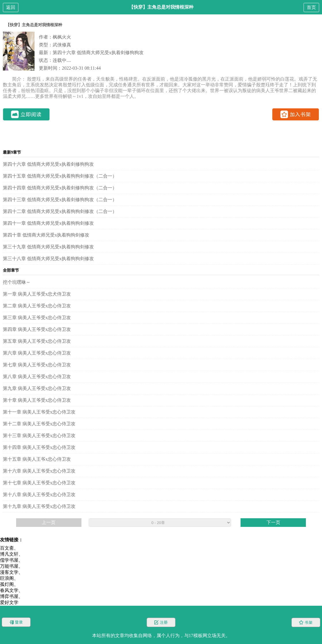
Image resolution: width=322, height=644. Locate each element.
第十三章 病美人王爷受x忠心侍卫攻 (39, 436)
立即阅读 (26, 114)
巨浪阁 (7, 578)
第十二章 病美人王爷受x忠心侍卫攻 (39, 424)
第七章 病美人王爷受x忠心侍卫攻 (37, 365)
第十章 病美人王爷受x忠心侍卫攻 (37, 400)
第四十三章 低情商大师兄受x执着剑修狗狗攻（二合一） (60, 200)
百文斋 (7, 548)
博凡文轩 (9, 554)
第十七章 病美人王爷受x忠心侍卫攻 (39, 483)
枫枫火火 (62, 37)
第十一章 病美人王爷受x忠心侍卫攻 (39, 412)
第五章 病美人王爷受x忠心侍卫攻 (37, 341)
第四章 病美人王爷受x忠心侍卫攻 (37, 329)
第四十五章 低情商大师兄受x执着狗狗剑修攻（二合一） (60, 176)
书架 (306, 622)
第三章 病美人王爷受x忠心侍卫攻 (37, 318)
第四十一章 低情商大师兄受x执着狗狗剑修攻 (48, 223)
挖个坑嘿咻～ (17, 282)
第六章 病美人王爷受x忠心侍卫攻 (37, 353)
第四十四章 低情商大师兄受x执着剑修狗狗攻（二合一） (60, 188)
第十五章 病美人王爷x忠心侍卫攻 (37, 459)
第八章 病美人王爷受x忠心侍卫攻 (37, 377)
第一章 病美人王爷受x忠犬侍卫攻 (37, 294)
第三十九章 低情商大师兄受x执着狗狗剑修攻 (48, 247)
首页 (311, 7)
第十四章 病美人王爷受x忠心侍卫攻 (39, 447)
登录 (16, 622)
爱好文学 (9, 602)
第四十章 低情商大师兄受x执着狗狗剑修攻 (46, 235)
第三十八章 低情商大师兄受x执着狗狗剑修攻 (48, 259)
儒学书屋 (9, 560)
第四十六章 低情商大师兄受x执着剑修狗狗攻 (98, 53)
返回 (11, 7)
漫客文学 (9, 572)
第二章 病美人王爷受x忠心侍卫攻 (37, 306)
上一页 (49, 522)
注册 (161, 622)
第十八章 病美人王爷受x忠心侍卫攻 (39, 495)
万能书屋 (9, 566)
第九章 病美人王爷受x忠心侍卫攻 (37, 388)
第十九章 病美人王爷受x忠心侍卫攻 (39, 506)
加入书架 (296, 114)
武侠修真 (62, 45)
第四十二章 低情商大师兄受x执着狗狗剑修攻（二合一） (60, 211)
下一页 (273, 522)
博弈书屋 (9, 596)
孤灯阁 (7, 584)
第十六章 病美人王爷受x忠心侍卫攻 (39, 471)
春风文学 (9, 590)
